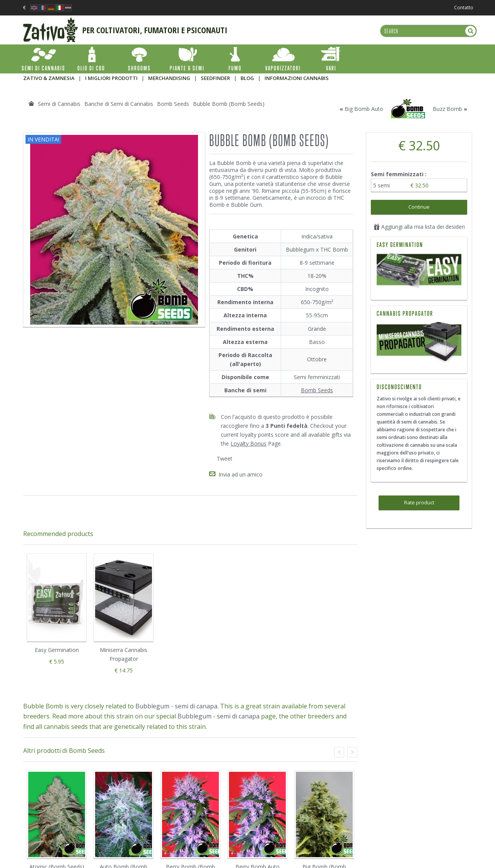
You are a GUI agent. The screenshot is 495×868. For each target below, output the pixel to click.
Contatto (464, 8)
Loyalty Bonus (248, 443)
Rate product (419, 502)
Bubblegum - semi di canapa (176, 706)
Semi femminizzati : (399, 174)
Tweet (224, 459)
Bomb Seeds (317, 390)
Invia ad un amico (241, 474)
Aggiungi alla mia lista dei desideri (419, 227)
